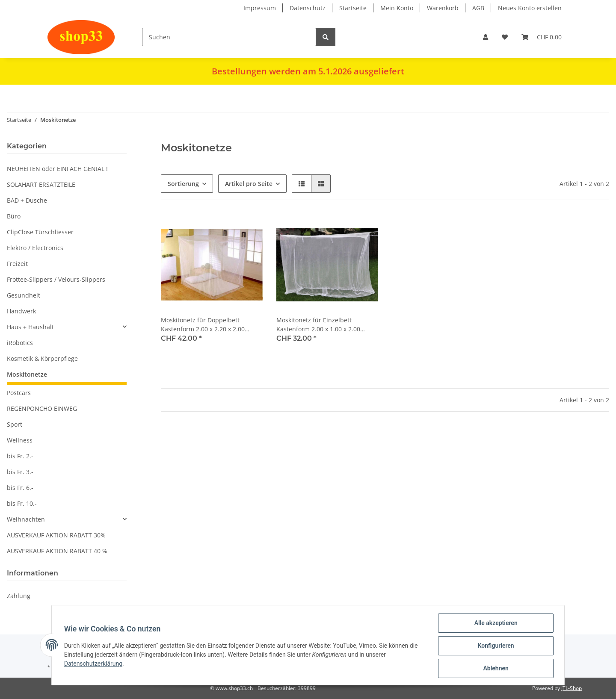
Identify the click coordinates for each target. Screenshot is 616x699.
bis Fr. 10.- (22, 503)
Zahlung (19, 596)
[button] (486, 37)
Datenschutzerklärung (95, 664)
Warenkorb (443, 8)
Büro (14, 216)
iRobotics (20, 343)
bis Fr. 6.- (20, 488)
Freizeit (17, 264)
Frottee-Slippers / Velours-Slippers (56, 279)
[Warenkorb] (542, 37)
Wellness (20, 440)
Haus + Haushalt (30, 327)
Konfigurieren (494, 646)
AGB (478, 8)
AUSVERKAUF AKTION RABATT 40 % (57, 551)
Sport (15, 424)
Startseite (353, 8)
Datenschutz (308, 8)
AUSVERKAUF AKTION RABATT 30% (56, 535)
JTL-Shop (572, 688)
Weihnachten (26, 519)
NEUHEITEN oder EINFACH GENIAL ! (57, 169)
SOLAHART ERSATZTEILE (41, 184)
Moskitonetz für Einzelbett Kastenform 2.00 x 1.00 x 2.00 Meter (318, 325)
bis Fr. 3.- (20, 472)
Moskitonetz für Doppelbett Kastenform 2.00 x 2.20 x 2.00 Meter (203, 325)
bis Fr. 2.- (20, 456)
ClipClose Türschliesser (40, 232)
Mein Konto (397, 8)
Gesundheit (24, 295)
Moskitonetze (27, 374)
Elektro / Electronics (35, 248)
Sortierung (183, 184)
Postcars (19, 393)
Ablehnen (494, 669)
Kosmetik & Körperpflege (42, 358)
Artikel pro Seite (249, 184)
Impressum (260, 8)
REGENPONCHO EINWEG (42, 408)
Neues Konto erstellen (530, 8)
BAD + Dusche (27, 200)
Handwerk (21, 311)
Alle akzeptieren (494, 624)
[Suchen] (229, 37)
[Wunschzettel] (505, 37)
